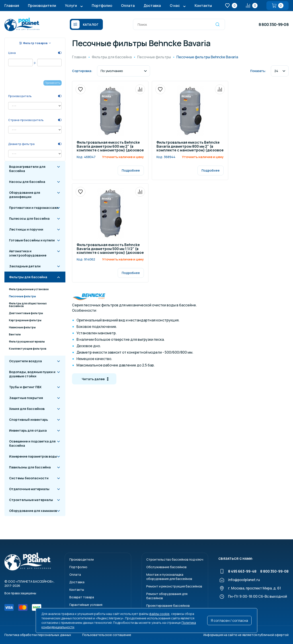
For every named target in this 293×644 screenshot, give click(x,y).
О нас (175, 6)
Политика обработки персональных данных (38, 635)
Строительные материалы (31, 500)
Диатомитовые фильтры (26, 313)
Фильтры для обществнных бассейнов (28, 305)
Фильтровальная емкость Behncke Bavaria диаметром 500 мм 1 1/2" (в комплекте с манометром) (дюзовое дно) (110, 249)
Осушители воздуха (25, 361)
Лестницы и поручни (26, 229)
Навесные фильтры (22, 327)
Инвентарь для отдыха (28, 430)
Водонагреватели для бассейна (27, 169)
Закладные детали (25, 266)
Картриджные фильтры (25, 320)
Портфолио (102, 6)
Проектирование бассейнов (168, 606)
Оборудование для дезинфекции (25, 195)
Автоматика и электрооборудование (28, 253)
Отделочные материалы (29, 489)
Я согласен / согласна (229, 621)
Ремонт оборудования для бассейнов (167, 596)
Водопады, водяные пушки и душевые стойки (32, 374)
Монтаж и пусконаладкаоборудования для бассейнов (169, 577)
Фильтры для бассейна (28, 277)
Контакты (203, 6)
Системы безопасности (29, 478)
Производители (42, 6)
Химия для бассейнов (27, 409)
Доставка (152, 6)
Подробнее (131, 170)
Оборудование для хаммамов (33, 511)
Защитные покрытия (26, 398)
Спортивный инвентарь (28, 420)
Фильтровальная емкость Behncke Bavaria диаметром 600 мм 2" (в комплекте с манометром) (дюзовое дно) (110, 147)
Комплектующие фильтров (28, 349)
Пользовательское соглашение (107, 635)
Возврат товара (82, 597)
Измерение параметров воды (33, 456)
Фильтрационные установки (29, 289)
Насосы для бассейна (27, 182)
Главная (12, 6)
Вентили (15, 334)
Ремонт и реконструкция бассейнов (174, 586)
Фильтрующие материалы (27, 342)
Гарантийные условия (86, 605)
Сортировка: (82, 71)
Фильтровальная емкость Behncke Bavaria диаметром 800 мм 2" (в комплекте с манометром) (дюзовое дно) (190, 147)
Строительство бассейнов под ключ (175, 559)
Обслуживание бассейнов (166, 567)
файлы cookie (159, 614)
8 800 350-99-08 (274, 24)
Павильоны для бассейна (30, 467)
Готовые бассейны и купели (32, 240)
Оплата (128, 6)
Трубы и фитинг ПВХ (25, 387)
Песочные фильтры (22, 296)
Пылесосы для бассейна (29, 218)
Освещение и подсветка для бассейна (32, 443)
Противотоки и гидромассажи (34, 208)
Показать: (258, 71)
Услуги (71, 6)
